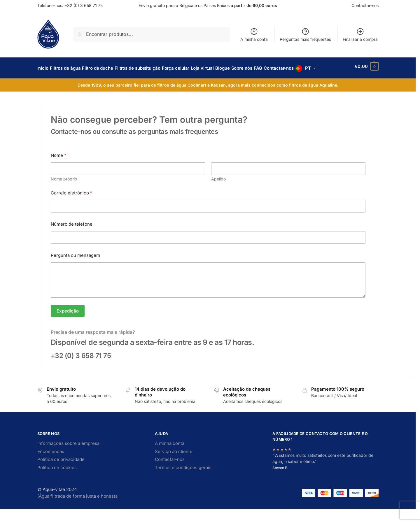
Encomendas (51, 466)
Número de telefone (72, 238)
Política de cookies (57, 482)
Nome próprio (64, 193)
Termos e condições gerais (183, 482)
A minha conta (254, 35)
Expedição (68, 325)
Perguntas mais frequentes (305, 35)
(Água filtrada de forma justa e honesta (77, 510)
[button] (367, 75)
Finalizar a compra (360, 35)
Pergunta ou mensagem (75, 270)
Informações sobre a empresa (68, 458)
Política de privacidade (61, 474)
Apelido (218, 193)
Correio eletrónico (72, 207)
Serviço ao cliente (174, 466)
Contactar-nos (365, 5)
